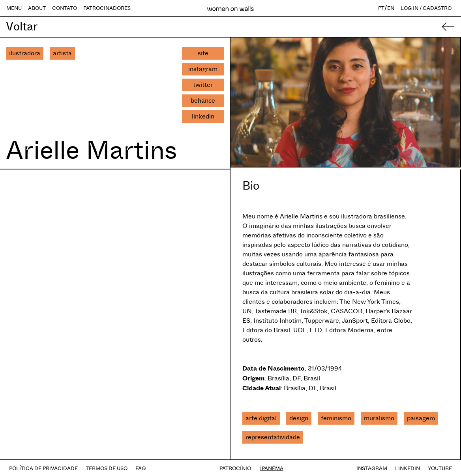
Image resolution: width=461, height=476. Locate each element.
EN (391, 8)
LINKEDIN (408, 468)
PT (381, 8)
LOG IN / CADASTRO (426, 8)
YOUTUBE (440, 468)
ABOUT (37, 8)
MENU (14, 8)
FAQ (141, 468)
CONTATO (65, 8)
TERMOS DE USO (107, 468)
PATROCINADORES (107, 8)
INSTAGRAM (372, 468)
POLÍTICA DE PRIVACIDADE (43, 468)
